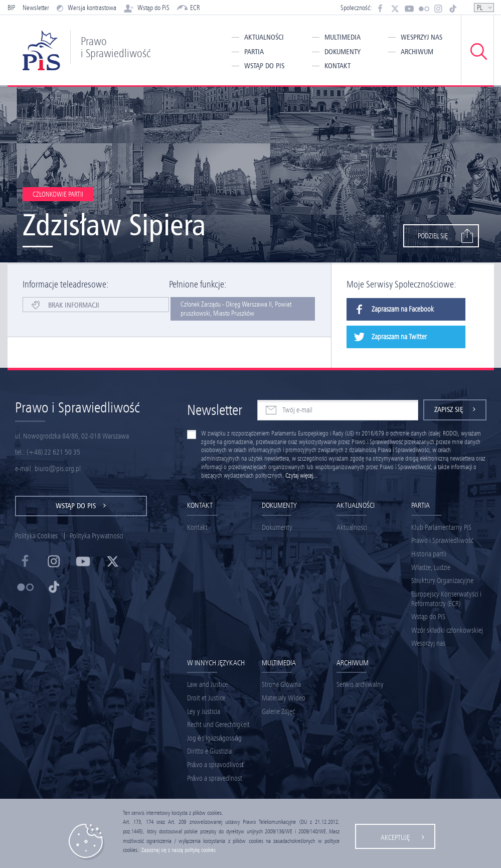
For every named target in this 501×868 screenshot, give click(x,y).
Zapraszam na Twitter (387, 337)
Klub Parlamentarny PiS (441, 527)
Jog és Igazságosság (214, 738)
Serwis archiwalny (360, 684)
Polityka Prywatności (97, 536)
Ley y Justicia (204, 711)
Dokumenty (343, 52)
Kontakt (338, 66)
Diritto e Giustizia (209, 751)
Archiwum (417, 52)
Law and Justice (207, 684)
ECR (189, 8)
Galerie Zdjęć (278, 711)
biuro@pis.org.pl (58, 469)
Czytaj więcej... (301, 475)
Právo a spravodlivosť (216, 765)
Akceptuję (395, 837)
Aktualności (264, 37)
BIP (11, 8)
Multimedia (343, 37)
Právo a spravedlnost (215, 778)
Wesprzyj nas (422, 37)
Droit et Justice (206, 698)
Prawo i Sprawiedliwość (442, 540)
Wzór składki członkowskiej (447, 630)
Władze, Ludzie (431, 567)
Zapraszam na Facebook (390, 309)
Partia (254, 52)
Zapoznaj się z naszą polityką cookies (179, 850)
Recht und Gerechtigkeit (218, 725)
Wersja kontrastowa (87, 8)
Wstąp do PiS (147, 8)
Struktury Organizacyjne (442, 581)
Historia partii (429, 554)
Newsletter (36, 8)
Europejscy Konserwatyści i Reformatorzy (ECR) (446, 599)
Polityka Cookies (36, 536)
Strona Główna (281, 684)
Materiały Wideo (284, 698)
